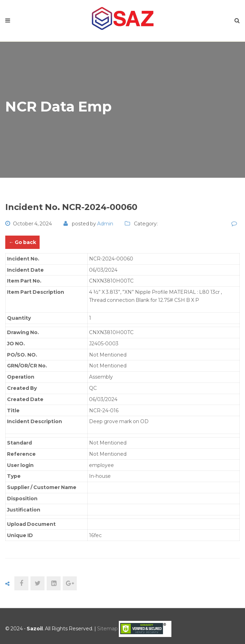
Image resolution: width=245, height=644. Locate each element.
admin (105, 224)
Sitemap (107, 629)
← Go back (22, 242)
